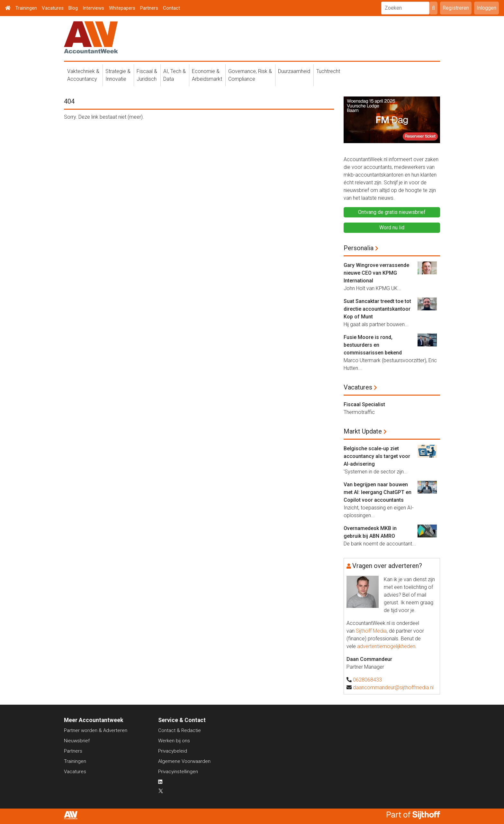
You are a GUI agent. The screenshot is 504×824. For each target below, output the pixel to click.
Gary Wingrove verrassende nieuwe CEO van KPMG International (376, 273)
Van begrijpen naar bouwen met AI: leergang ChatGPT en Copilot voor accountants (378, 492)
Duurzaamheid (294, 71)
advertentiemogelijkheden (386, 646)
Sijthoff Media (371, 631)
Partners (149, 8)
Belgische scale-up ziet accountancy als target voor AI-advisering (377, 456)
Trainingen (26, 8)
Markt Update (363, 431)
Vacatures (53, 8)
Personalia (359, 248)
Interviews (93, 8)
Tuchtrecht (328, 71)
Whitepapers (122, 8)
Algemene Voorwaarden (184, 761)
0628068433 (367, 680)
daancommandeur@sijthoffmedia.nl (393, 687)
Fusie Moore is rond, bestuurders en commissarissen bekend (373, 345)
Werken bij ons (174, 741)
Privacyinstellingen (178, 772)
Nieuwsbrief (77, 741)
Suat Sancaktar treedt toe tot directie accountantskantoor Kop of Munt (377, 309)
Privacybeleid (173, 751)
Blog (73, 8)
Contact (171, 8)
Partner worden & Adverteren (96, 730)
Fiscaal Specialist (364, 404)
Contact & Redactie (180, 730)
